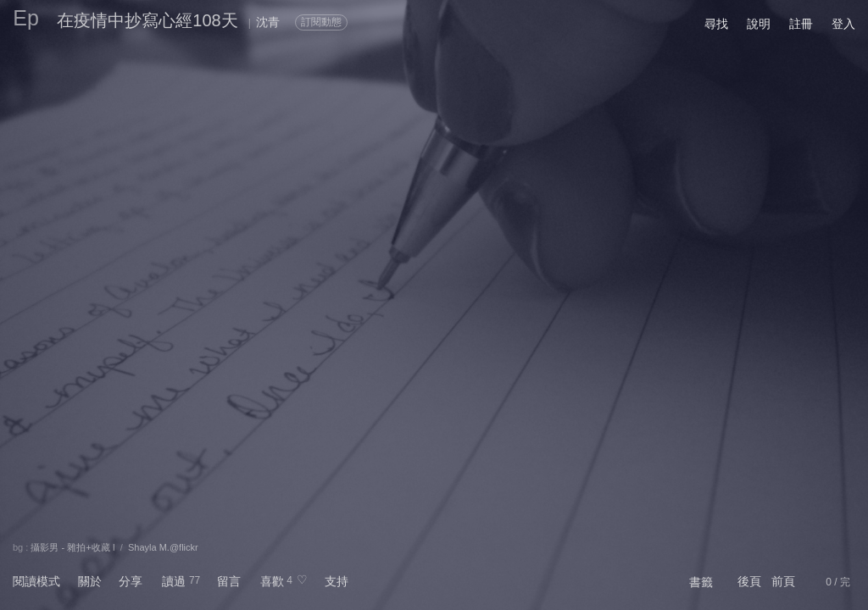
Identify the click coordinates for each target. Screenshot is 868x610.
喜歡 (272, 581)
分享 (131, 581)
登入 (843, 24)
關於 (90, 581)
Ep (26, 18)
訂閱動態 (321, 22)
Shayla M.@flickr (163, 547)
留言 (229, 581)
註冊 (801, 24)
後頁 (749, 581)
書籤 (701, 582)
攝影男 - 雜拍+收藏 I (72, 547)
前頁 (783, 581)
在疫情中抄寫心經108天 (147, 20)
